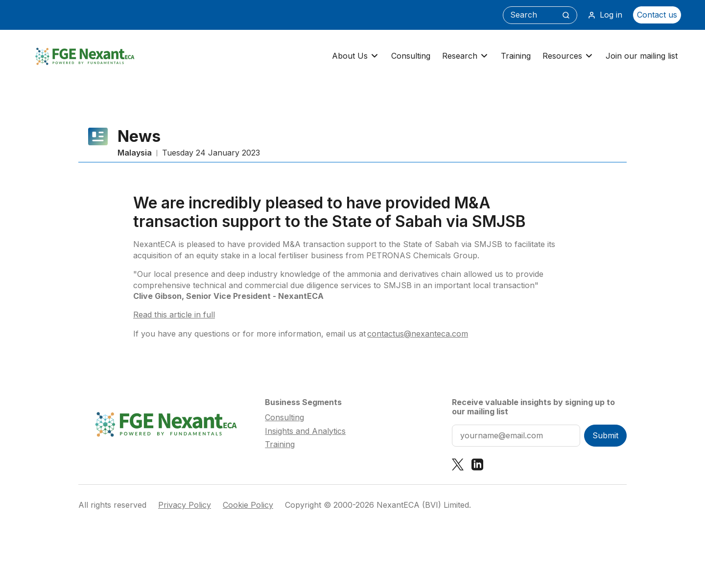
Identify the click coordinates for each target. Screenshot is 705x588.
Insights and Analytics (305, 431)
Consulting (411, 56)
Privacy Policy (185, 505)
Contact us (657, 15)
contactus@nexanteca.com (418, 334)
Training (516, 56)
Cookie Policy (248, 505)
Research (466, 56)
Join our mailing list (642, 56)
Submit (605, 435)
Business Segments (303, 402)
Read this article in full (174, 315)
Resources (568, 56)
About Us (356, 56)
